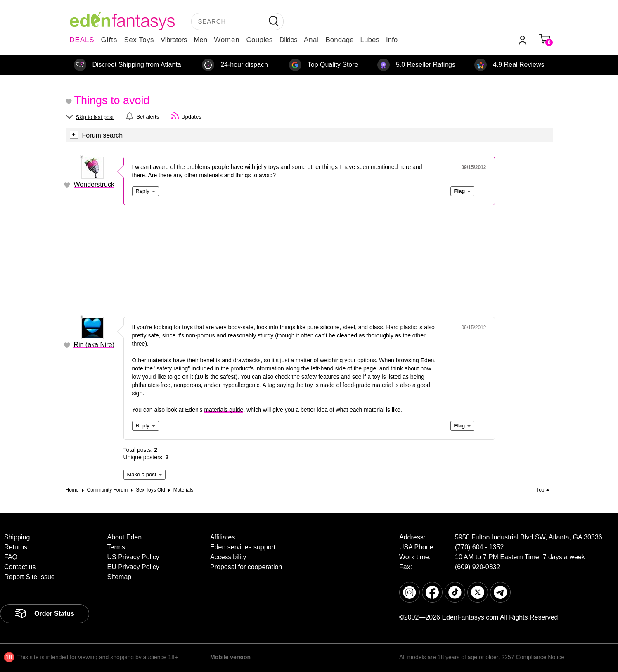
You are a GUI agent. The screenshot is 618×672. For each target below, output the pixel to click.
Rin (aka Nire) (94, 345)
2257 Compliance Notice (533, 657)
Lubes (370, 40)
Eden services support (243, 547)
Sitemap (120, 577)
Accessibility (228, 557)
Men (200, 40)
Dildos (288, 40)
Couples (260, 40)
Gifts (109, 40)
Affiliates (223, 537)
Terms (116, 547)
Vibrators (174, 40)
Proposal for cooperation (246, 567)
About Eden (125, 537)
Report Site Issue (30, 577)
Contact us (20, 567)
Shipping (17, 537)
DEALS (82, 40)
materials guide (224, 410)
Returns (16, 547)
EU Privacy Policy (133, 567)
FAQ (11, 557)
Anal (311, 40)
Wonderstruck (94, 184)
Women (227, 40)
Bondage (340, 40)
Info (392, 40)
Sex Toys (139, 40)
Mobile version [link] (230, 657)
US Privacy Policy (133, 557)
